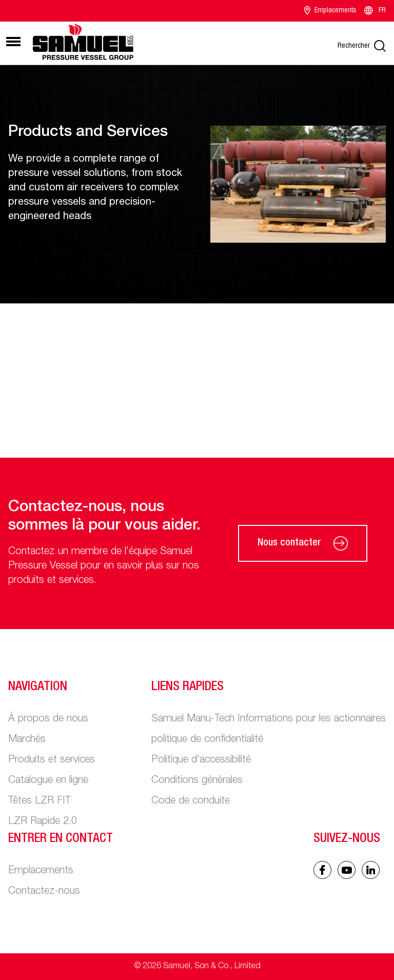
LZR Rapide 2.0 (43, 822)
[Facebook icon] (322, 870)
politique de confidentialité (207, 740)
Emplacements (330, 11)
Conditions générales (197, 781)
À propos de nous (48, 719)
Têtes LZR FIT (40, 801)
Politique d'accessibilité (201, 760)
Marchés (27, 740)
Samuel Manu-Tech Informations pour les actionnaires (269, 719)
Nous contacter (303, 543)
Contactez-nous (44, 892)
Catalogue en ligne (48, 781)
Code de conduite (191, 801)
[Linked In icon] (347, 870)
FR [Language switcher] (374, 11)
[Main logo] (83, 42)
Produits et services (52, 760)
